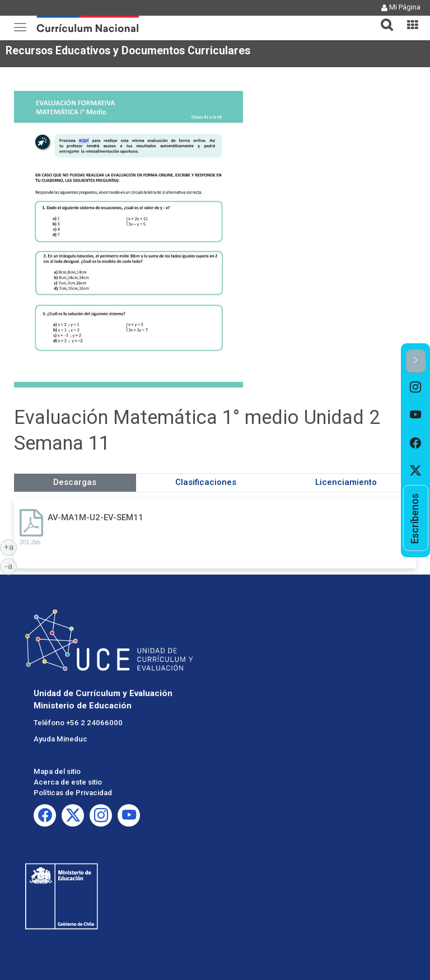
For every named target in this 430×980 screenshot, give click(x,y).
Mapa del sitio (57, 771)
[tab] (382, 18)
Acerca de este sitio (68, 782)
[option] (416, 388)
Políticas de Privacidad (73, 793)
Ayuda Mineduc (60, 739)
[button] (382, 18)
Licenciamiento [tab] (346, 482)
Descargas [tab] (75, 482)
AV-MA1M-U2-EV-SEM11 (95, 517)
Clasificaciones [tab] (206, 482)
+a (11, 547)
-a (11, 566)
